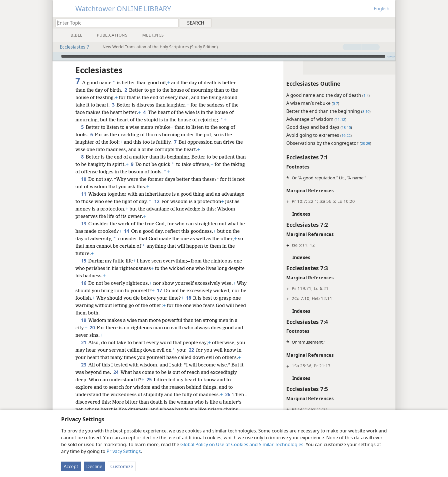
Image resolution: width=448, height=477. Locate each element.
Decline (94, 466)
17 (170, 290)
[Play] (56, 56)
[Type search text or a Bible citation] (114, 23)
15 (84, 261)
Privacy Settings (124, 451)
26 (228, 402)
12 (181, 201)
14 (133, 231)
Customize (122, 466)
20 (92, 328)
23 (84, 372)
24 (116, 380)
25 (149, 387)
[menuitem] (389, 23)
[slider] (223, 56)
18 (204, 298)
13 (84, 224)
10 (84, 179)
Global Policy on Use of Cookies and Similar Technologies (242, 444)
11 (84, 194)
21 (84, 342)
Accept (71, 466)
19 (84, 320)
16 (84, 283)
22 (201, 350)
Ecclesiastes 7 (72, 47)
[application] (224, 56)
